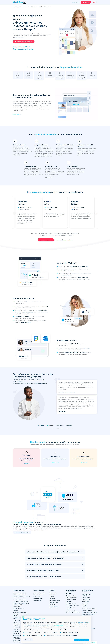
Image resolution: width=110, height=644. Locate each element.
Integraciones (16, 633)
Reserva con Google (18, 628)
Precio (41, 7)
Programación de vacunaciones (90, 613)
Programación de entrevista (72, 606)
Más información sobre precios (63, 242)
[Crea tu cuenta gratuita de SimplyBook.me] (24, 42)
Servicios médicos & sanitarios (87, 593)
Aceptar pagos (16, 607)
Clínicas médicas (86, 600)
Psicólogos (85, 608)
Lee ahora (26, 465)
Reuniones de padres (55, 602)
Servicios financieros (71, 604)
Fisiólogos (85, 606)
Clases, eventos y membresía (20, 596)
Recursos (48, 7)
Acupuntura (85, 604)
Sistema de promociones (19, 609)
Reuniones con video (18, 631)
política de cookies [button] (59, 625)
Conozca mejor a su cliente (19, 601)
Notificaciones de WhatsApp (20, 635)
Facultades (52, 596)
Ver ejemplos (16, 116)
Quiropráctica (85, 602)
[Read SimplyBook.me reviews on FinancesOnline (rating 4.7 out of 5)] (60, 428)
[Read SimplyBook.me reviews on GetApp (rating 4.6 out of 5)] (50, 428)
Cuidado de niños (54, 609)
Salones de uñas (37, 602)
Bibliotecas (52, 600)
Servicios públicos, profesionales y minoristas (71, 593)
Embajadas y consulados (72, 599)
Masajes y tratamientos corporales (88, 596)
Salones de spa (37, 598)
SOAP (27, 528)
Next (99, 214)
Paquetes (15, 622)
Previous (11, 214)
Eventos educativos (54, 607)
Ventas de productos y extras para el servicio (22, 598)
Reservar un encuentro (46, 242)
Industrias (26, 7)
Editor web (15, 611)
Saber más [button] (28, 640)
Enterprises (17, 7)
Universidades (53, 594)
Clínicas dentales (86, 599)
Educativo (52, 592)
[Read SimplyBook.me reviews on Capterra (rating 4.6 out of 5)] (41, 428)
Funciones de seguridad (21, 534)
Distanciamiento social (88, 611)
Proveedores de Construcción (73, 614)
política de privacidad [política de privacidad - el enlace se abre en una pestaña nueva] (83, 622)
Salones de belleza (38, 600)
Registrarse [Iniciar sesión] (85, 2)
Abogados (68, 610)
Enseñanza (52, 605)
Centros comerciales (71, 597)
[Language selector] (95, 2)
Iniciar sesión (75, 2)
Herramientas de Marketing (19, 613)
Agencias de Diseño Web (72, 612)
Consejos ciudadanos (71, 601)
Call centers (69, 603)
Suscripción (16, 630)
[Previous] (14, 215)
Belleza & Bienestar (39, 592)
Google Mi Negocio (17, 626)
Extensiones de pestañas (39, 594)
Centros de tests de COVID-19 (89, 610)
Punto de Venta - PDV (18, 621)
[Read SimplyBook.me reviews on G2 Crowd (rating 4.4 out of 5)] (69, 428)
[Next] (96, 215)
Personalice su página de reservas (21, 603)
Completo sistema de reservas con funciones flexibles (21, 605)
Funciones (34, 7)
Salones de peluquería (39, 596)
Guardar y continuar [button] (82, 640)
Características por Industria (20, 594)
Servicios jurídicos (70, 608)
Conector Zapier (17, 624)
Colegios (52, 598)
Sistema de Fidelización (18, 642)
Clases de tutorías (54, 603)
